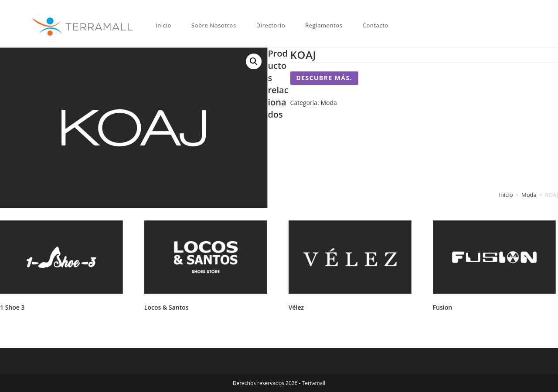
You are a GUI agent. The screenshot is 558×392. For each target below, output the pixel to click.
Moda (328, 103)
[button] (254, 61)
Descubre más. (324, 78)
